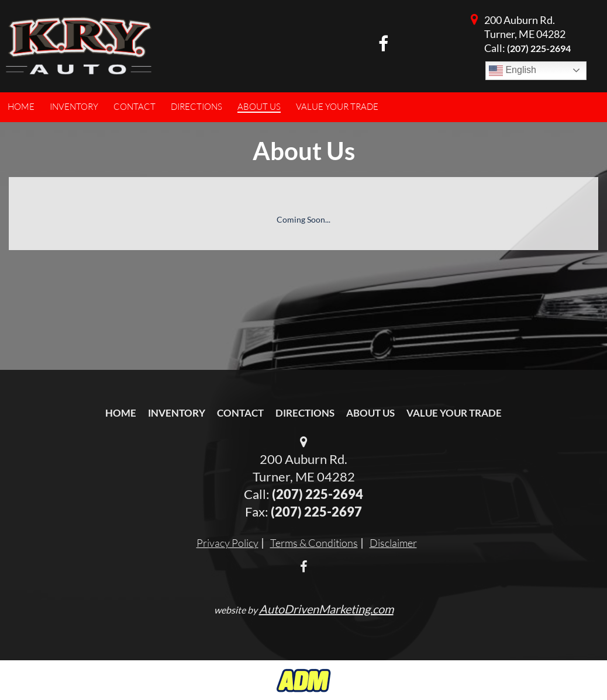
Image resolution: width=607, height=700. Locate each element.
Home (121, 413)
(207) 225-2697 (316, 512)
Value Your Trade (454, 413)
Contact (240, 413)
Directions (305, 413)
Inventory (177, 413)
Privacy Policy (227, 543)
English (513, 71)
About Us (370, 413)
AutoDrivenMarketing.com (326, 609)
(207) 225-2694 (539, 48)
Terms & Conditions (314, 543)
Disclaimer (393, 543)
